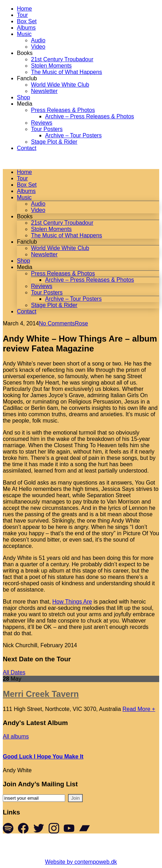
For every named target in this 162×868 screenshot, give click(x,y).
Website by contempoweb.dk (81, 862)
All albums (16, 736)
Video (38, 47)
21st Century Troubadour (62, 59)
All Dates (14, 672)
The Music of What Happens (67, 72)
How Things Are (72, 602)
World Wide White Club (60, 85)
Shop (23, 97)
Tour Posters (47, 129)
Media (25, 104)
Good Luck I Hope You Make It (43, 757)
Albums (26, 28)
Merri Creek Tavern (41, 694)
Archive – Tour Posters (73, 135)
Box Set (27, 21)
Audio (38, 40)
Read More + (139, 709)
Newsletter (44, 91)
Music (24, 34)
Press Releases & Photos (63, 110)
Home (24, 9)
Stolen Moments (51, 66)
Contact (27, 148)
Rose (82, 323)
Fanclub (27, 78)
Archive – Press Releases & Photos (90, 116)
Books (25, 53)
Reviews (42, 123)
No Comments (57, 323)
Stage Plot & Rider (54, 142)
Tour (22, 15)
